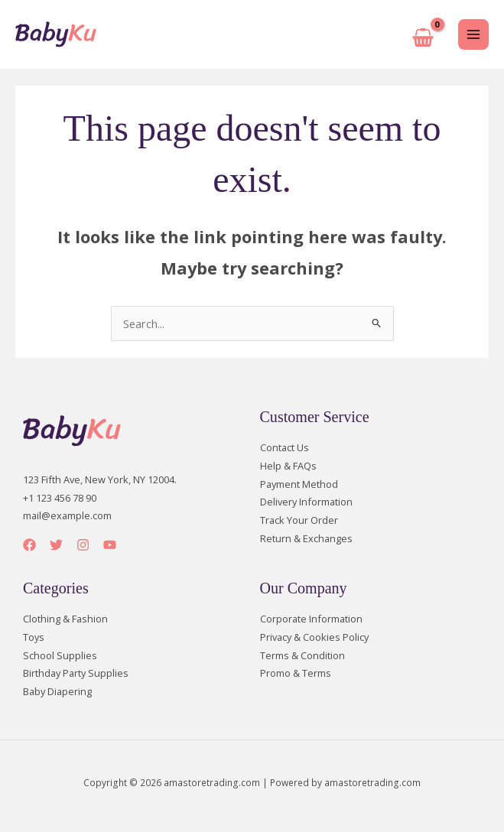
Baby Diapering (57, 691)
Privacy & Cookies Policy (314, 637)
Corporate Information (311, 619)
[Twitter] (56, 545)
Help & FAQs (288, 466)
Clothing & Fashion (65, 619)
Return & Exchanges (306, 538)
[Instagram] (83, 545)
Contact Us (285, 447)
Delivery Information (306, 502)
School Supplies (60, 655)
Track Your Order (299, 520)
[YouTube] (110, 545)
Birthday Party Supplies (76, 673)
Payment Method (299, 484)
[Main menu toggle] (473, 34)
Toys (34, 637)
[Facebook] (29, 545)
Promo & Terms (296, 673)
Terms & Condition (302, 655)
